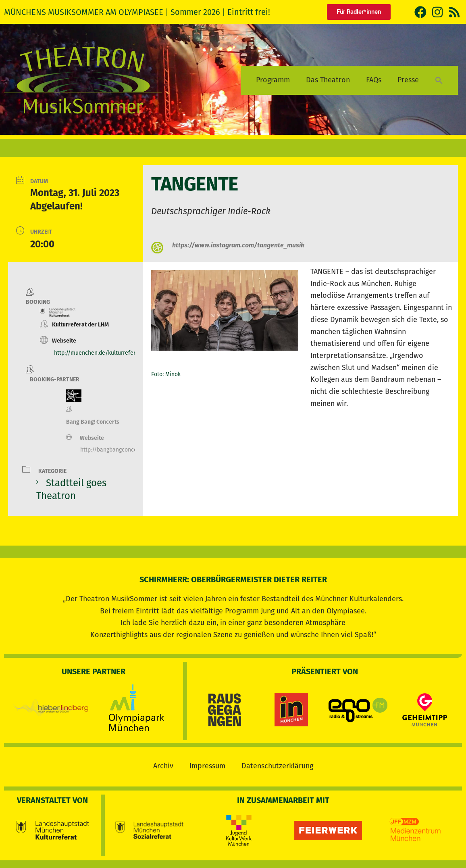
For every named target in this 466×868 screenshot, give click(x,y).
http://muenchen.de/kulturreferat (97, 353)
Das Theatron (328, 80)
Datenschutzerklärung (277, 766)
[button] (439, 80)
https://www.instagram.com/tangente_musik (238, 245)
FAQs (374, 80)
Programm (273, 80)
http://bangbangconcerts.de (116, 450)
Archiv (163, 766)
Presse (408, 80)
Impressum (207, 766)
